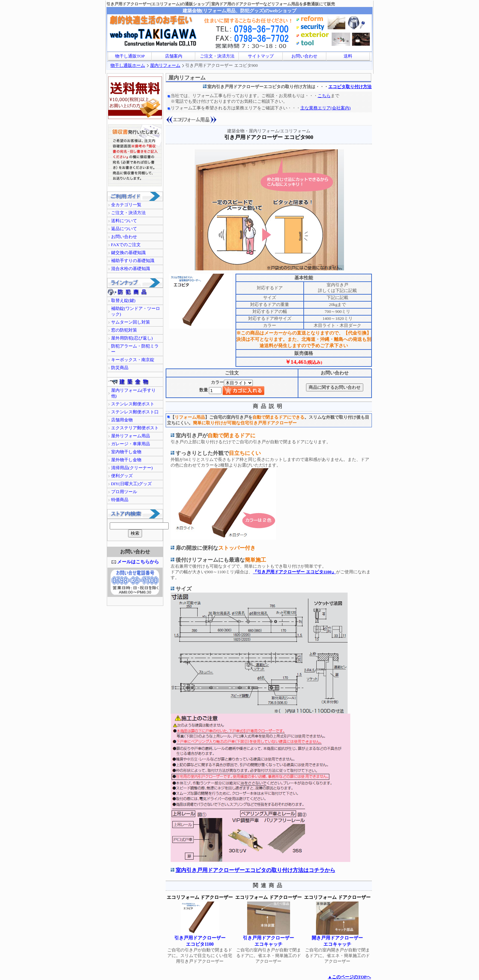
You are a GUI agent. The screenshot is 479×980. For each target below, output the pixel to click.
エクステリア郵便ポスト (135, 428)
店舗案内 (174, 56)
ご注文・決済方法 (217, 56)
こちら (324, 96)
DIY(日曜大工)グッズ (131, 484)
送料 (348, 56)
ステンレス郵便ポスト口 (135, 412)
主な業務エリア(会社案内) (326, 108)
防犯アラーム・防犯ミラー (135, 349)
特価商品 (120, 500)
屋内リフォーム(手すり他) (133, 393)
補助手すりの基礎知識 (133, 261)
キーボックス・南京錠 (133, 360)
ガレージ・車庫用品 (131, 444)
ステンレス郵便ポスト (133, 404)
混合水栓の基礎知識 (131, 269)
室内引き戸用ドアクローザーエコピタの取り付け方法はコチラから (255, 870)
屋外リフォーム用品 (131, 436)
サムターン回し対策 (131, 322)
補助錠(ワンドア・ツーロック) (136, 311)
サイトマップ (261, 56)
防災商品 (120, 368)
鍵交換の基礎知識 (128, 253)
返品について (124, 229)
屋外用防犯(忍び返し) (132, 338)
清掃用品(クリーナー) (132, 468)
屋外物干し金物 (126, 460)
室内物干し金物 (126, 452)
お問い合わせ (304, 56)
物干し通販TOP (130, 56)
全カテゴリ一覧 (126, 205)
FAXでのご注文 (126, 245)
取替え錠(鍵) (123, 301)
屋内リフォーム (165, 66)
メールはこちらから (138, 562)
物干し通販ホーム (128, 66)
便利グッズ (122, 476)
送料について (124, 221)
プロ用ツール (124, 492)
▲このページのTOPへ (349, 977)
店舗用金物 (122, 420)
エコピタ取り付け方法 (350, 87)
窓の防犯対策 (124, 330)
